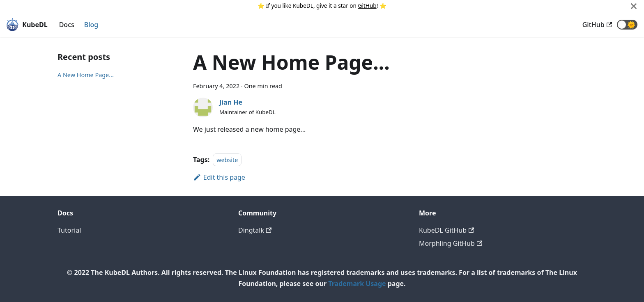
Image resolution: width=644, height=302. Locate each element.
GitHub (367, 6)
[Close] (634, 6)
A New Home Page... (86, 75)
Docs (67, 25)
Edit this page (219, 177)
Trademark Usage (357, 284)
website (227, 160)
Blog (91, 25)
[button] (627, 25)
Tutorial (69, 230)
